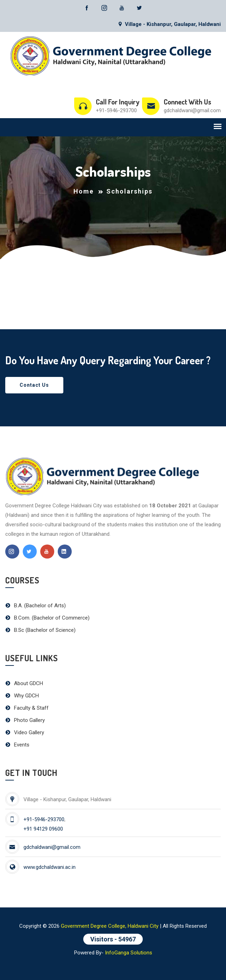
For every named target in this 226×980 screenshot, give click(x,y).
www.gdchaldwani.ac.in (50, 867)
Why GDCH (22, 696)
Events (17, 745)
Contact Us (34, 385)
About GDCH (24, 683)
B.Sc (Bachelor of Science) (40, 630)
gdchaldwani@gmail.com (192, 110)
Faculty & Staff (27, 708)
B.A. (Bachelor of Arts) (36, 606)
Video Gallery (25, 732)
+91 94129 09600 (43, 829)
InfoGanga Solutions (129, 953)
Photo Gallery (25, 720)
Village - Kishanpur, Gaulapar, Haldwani (169, 24)
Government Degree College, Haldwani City (110, 926)
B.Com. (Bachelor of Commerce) (47, 618)
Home (84, 191)
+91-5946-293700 (116, 110)
